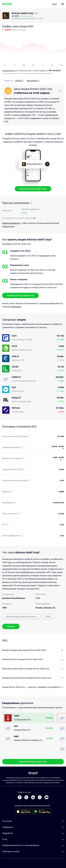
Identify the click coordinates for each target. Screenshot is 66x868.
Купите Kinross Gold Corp (33, 189)
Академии (16, 307)
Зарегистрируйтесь (11, 223)
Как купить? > (33, 81)
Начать (11, 626)
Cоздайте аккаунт (8, 71)
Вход (55, 4)
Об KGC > (19, 81)
